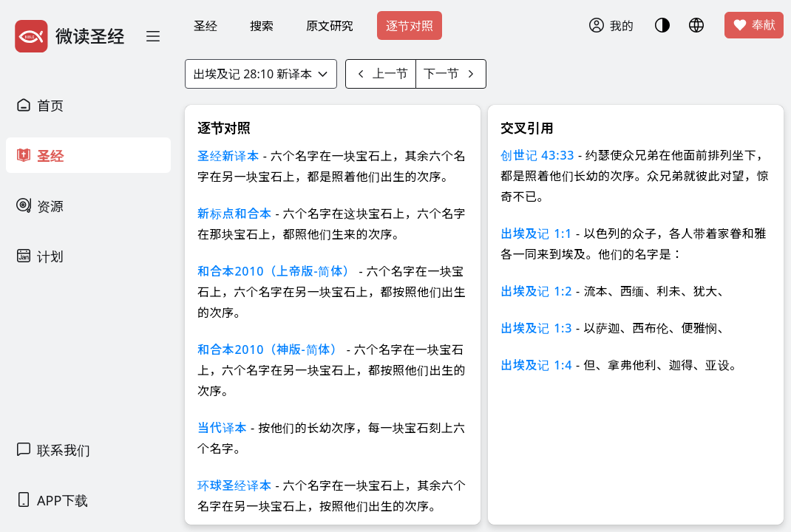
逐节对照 (410, 26)
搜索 (262, 26)
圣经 (206, 26)
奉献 (754, 25)
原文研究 (330, 26)
